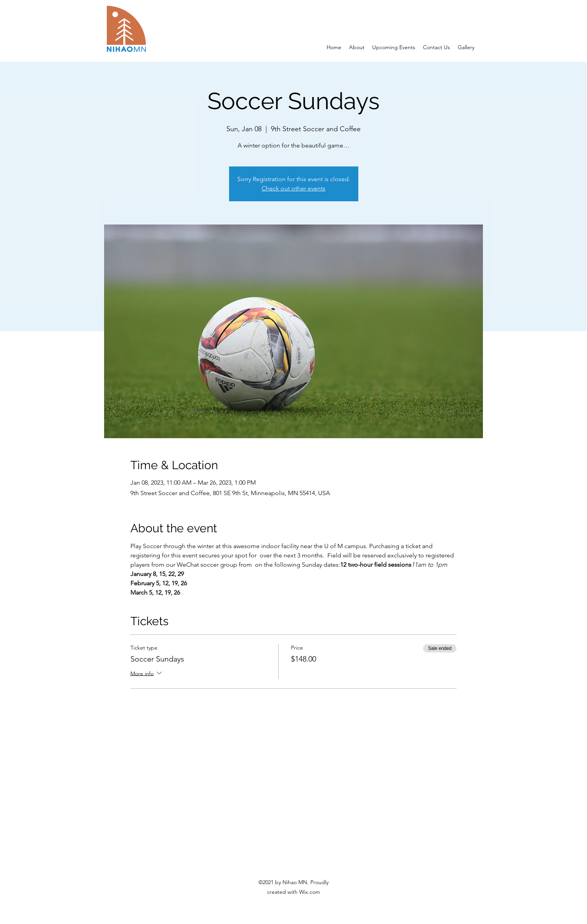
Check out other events (293, 188)
